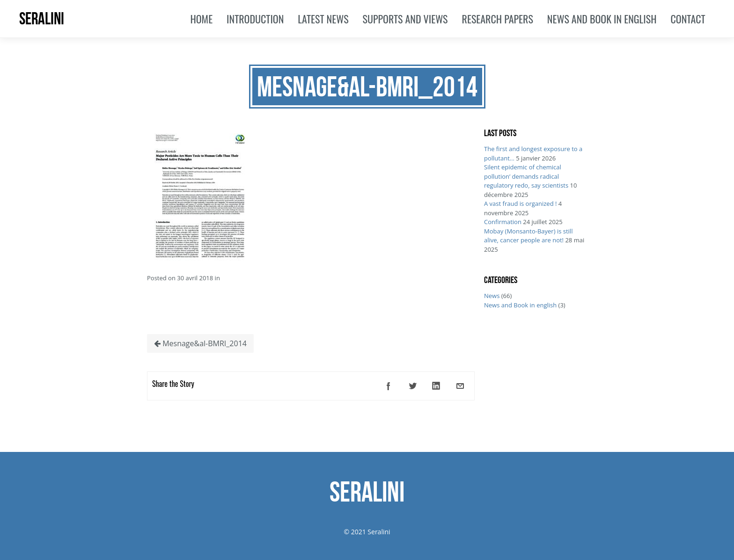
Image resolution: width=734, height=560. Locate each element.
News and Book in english (520, 305)
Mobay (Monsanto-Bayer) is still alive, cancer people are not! (528, 236)
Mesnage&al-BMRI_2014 (200, 343)
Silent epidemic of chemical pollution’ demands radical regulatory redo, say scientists (526, 176)
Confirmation (503, 222)
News (492, 296)
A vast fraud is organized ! (520, 204)
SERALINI (42, 18)
